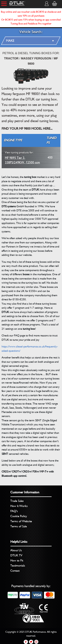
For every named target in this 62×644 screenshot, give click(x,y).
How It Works (19, 506)
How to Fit (17, 560)
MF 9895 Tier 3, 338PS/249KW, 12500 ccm (22, 157)
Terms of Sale (19, 526)
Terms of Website (21, 521)
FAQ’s (14, 511)
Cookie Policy (19, 516)
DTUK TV (16, 555)
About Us (16, 550)
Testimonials (18, 566)
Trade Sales (17, 501)
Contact (15, 571)
